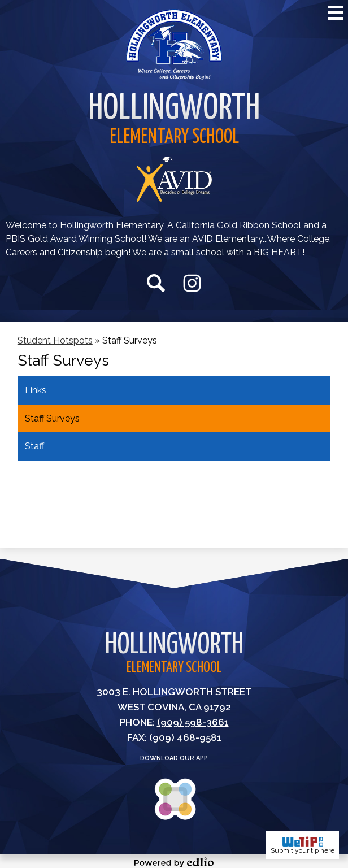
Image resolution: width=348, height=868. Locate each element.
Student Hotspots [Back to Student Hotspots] (55, 340)
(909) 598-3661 (193, 722)
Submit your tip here (303, 845)
